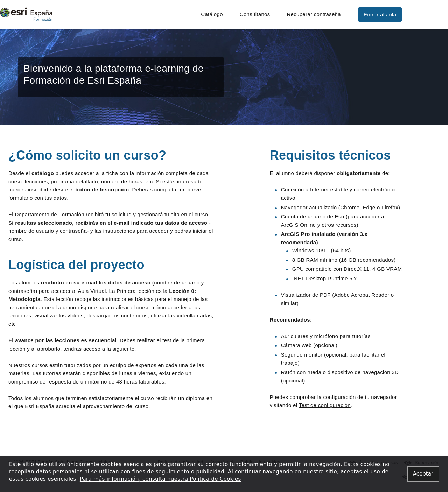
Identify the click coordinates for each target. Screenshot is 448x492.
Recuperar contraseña (314, 14)
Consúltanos (255, 14)
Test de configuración (325, 405)
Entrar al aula (380, 15)
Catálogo (212, 14)
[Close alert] (423, 474)
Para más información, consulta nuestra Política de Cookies (160, 479)
